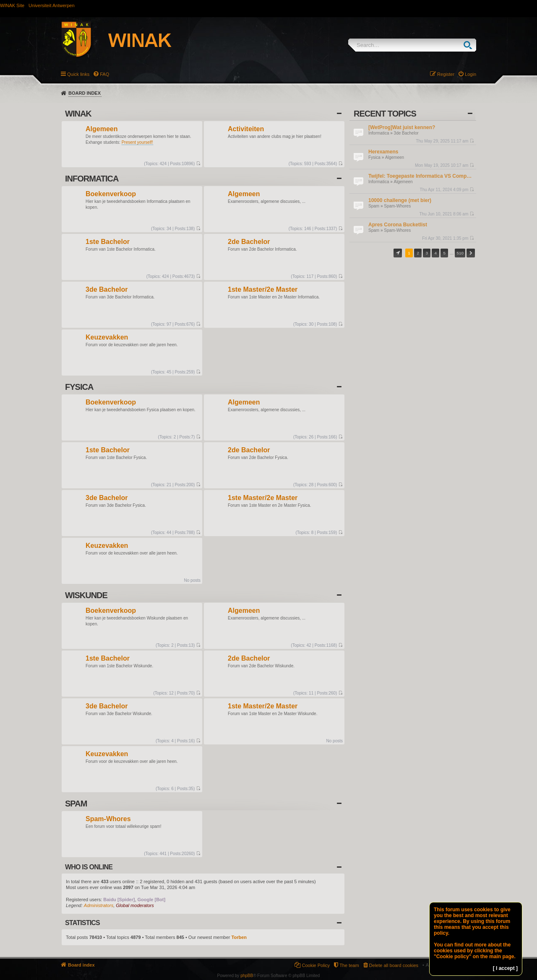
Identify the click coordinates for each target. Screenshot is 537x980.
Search (470, 45)
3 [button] (427, 253)
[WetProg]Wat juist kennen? (402, 127)
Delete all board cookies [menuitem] (394, 965)
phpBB (247, 976)
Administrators (99, 905)
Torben (239, 937)
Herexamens (383, 152)
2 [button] (418, 253)
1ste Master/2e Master (263, 290)
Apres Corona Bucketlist (398, 225)
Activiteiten (246, 129)
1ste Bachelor (108, 242)
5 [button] (445, 253)
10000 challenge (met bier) (400, 200)
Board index (85, 93)
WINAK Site (12, 5)
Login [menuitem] (471, 74)
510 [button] (460, 253)
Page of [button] (398, 253)
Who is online (89, 867)
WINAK (78, 114)
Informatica (379, 133)
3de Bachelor (406, 133)
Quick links (78, 74)
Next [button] (471, 253)
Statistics (82, 923)
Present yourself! (137, 142)
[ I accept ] (505, 968)
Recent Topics (385, 114)
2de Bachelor (249, 242)
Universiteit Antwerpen (51, 5)
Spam (374, 206)
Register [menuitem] (446, 74)
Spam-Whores (397, 206)
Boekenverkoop (111, 194)
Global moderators (135, 905)
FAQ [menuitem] (104, 74)
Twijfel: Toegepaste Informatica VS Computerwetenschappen (421, 176)
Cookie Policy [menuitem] (316, 965)
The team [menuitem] (349, 965)
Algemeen (395, 157)
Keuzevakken (107, 338)
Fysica (374, 157)
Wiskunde (86, 595)
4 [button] (436, 253)
